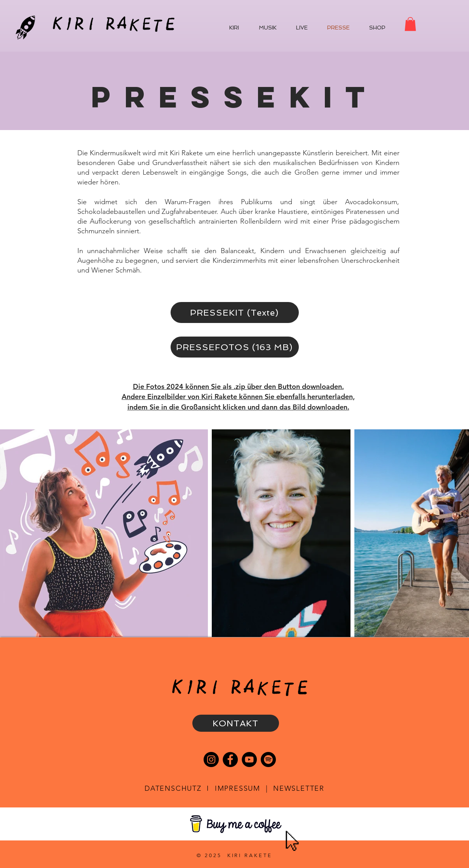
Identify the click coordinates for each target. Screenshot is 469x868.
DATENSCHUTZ (173, 788)
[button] (410, 24)
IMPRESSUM (238, 788)
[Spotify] (268, 759)
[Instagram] (211, 759)
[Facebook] (230, 759)
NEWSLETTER (299, 788)
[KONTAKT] (236, 723)
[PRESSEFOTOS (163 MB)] (235, 347)
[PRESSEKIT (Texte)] (235, 312)
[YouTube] (249, 759)
